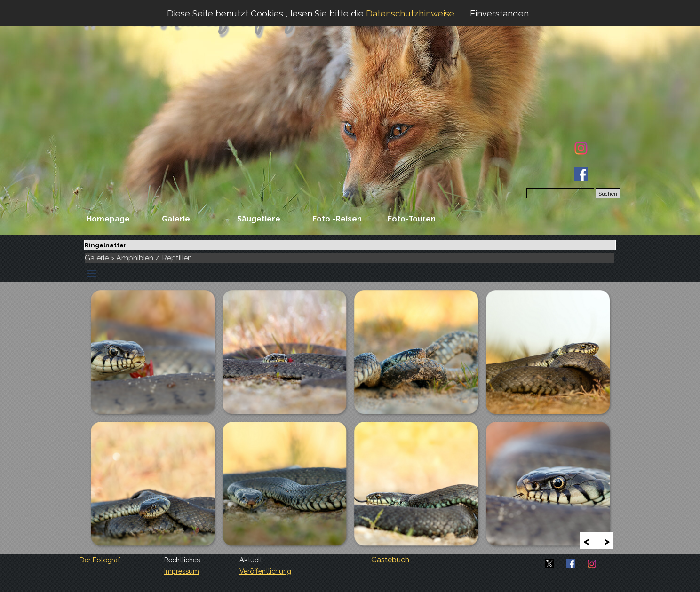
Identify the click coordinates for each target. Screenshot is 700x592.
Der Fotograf (100, 560)
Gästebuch (390, 560)
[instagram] (581, 148)
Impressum (182, 571)
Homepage (108, 219)
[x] (549, 564)
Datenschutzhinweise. (411, 13)
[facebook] (581, 174)
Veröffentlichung (265, 571)
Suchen (608, 194)
